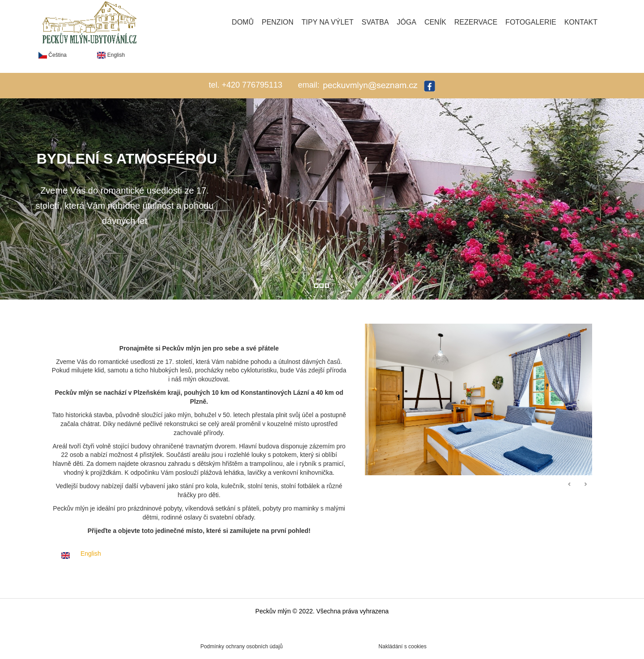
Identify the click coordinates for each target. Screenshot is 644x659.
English (111, 55)
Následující (585, 485)
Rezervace (476, 22)
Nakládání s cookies (402, 646)
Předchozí (570, 485)
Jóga (407, 22)
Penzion (278, 22)
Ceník (435, 22)
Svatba (375, 22)
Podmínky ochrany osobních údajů (241, 646)
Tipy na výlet (327, 22)
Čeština (53, 55)
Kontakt (581, 22)
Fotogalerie (531, 22)
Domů (243, 22)
